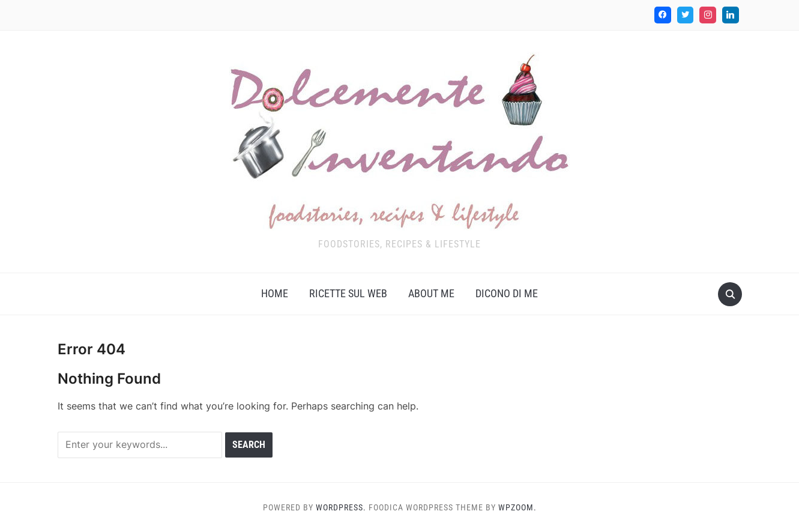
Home (275, 293)
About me (431, 293)
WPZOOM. (517, 507)
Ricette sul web (348, 293)
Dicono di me (507, 293)
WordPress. (341, 507)
